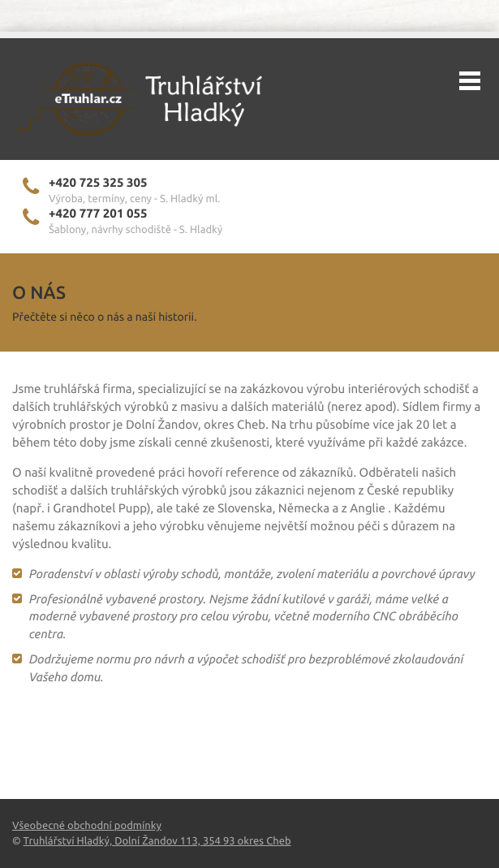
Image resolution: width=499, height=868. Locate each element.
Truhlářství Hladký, (69, 841)
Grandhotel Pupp (99, 508)
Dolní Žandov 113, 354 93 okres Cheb (202, 841)
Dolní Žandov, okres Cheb (196, 424)
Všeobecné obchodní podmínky (87, 826)
